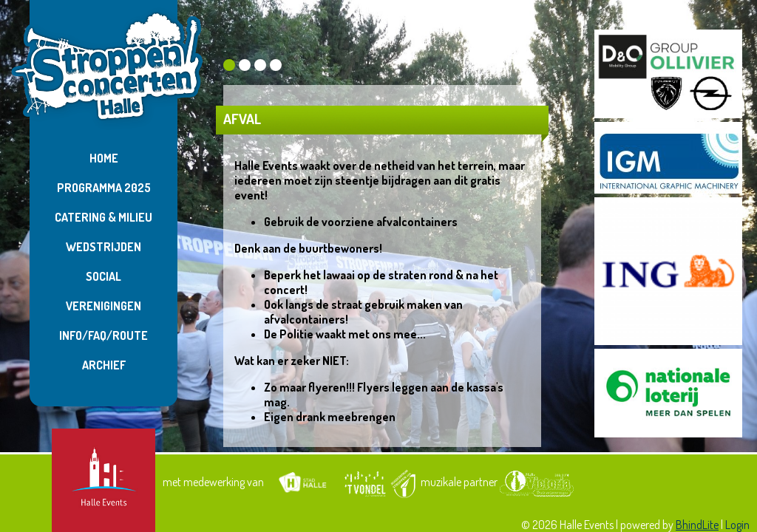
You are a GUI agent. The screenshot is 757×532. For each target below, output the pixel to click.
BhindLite (697, 525)
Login (737, 525)
